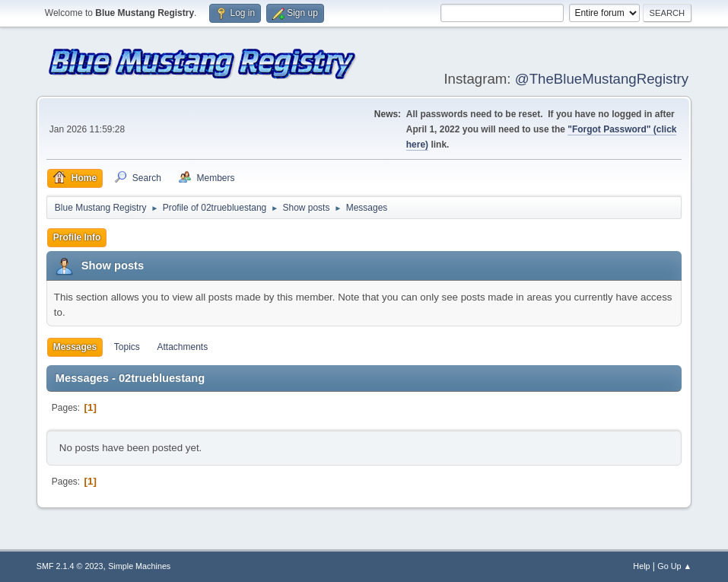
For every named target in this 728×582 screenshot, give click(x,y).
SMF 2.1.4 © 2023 (70, 566)
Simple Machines (139, 566)
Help (641, 566)
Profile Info (77, 237)
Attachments (183, 347)
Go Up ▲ (674, 566)
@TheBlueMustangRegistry (602, 79)
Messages (75, 347)
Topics (127, 347)
